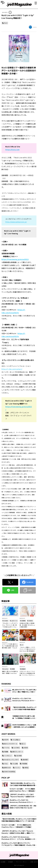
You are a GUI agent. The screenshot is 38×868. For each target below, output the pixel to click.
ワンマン (18, 768)
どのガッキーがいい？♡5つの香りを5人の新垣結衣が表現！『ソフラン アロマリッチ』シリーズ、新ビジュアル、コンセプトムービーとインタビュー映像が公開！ (27, 673)
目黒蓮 (13, 669)
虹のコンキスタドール (11, 744)
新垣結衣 (23, 669)
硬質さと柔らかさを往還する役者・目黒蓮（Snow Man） (10, 672)
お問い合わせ (34, 862)
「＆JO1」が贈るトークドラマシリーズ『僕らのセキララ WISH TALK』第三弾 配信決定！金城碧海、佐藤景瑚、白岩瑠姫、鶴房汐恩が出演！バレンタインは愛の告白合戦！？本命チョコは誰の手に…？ (27, 649)
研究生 (26, 768)
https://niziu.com (12, 150)
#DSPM (6, 740)
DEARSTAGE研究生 (10, 772)
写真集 (6, 752)
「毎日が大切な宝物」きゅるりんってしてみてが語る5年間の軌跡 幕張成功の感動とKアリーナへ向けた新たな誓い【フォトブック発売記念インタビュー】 (19, 820)
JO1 (22, 645)
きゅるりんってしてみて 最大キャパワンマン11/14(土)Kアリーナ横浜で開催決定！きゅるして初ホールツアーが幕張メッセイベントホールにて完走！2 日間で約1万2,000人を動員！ (19, 844)
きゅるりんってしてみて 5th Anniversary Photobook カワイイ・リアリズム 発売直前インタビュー (19, 838)
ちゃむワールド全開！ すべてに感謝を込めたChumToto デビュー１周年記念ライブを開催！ (17, 826)
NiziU (6, 23)
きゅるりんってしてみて (11, 760)
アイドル (7, 748)
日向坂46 (31, 621)
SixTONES (17, 748)
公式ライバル (14, 621)
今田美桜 (25, 764)
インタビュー (8, 756)
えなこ (6, 764)
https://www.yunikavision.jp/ (16, 222)
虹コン (24, 744)
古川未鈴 (19, 756)
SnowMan (6, 669)
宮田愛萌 (23, 621)
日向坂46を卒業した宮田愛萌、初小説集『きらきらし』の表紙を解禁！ (27, 625)
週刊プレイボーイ (18, 752)
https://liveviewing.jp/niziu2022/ (15, 259)
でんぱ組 (15, 764)
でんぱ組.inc (16, 740)
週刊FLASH (7, 768)
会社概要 (3, 862)
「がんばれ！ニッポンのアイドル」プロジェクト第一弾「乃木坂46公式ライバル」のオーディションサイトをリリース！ (10, 625)
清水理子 (26, 760)
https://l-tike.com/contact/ (12, 369)
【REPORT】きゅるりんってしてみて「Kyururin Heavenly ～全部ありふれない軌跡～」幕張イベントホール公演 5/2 (18, 832)
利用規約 (10, 862)
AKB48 (26, 748)
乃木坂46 (6, 621)
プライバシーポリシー (22, 862)
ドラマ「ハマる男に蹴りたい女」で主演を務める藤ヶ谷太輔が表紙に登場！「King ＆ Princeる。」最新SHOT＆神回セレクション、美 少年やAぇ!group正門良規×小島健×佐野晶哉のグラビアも (10, 646)
